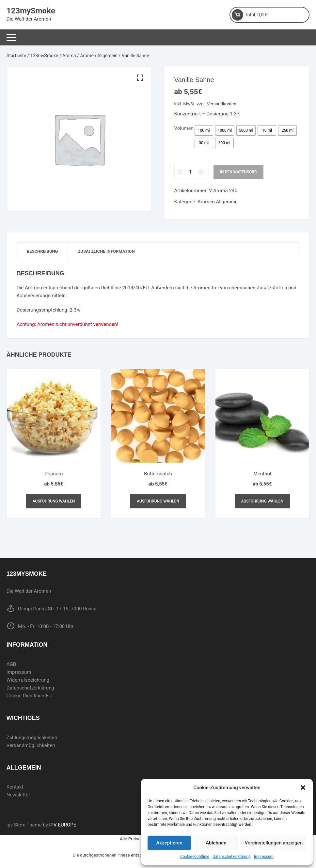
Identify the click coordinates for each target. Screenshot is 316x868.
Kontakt (15, 787)
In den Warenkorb (238, 172)
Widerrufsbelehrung (28, 680)
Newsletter (18, 795)
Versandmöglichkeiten (31, 745)
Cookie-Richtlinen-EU (29, 696)
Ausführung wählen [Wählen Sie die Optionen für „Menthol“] (262, 501)
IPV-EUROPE (63, 825)
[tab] (43, 251)
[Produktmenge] (191, 172)
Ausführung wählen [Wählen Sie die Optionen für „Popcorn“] (54, 501)
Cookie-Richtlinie (195, 857)
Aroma (69, 56)
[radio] (204, 130)
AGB (11, 664)
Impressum (264, 857)
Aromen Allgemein (99, 56)
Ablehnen (216, 843)
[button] (303, 788)
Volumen (184, 128)
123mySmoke (31, 11)
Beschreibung (42, 251)
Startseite (16, 56)
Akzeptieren (169, 843)
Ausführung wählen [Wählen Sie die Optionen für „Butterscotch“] (158, 501)
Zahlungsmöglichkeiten (32, 738)
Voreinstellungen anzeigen (274, 843)
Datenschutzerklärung (232, 857)
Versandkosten (222, 104)
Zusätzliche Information (106, 251)
